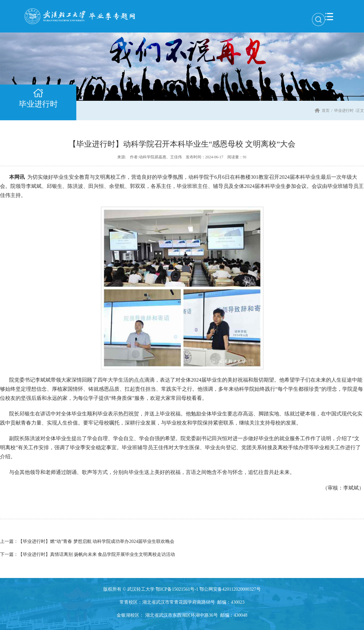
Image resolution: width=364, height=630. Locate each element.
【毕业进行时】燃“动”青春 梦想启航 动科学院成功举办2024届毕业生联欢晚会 (87, 541)
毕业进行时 (344, 111)
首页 (326, 111)
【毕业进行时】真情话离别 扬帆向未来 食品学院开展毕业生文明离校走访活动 (88, 554)
